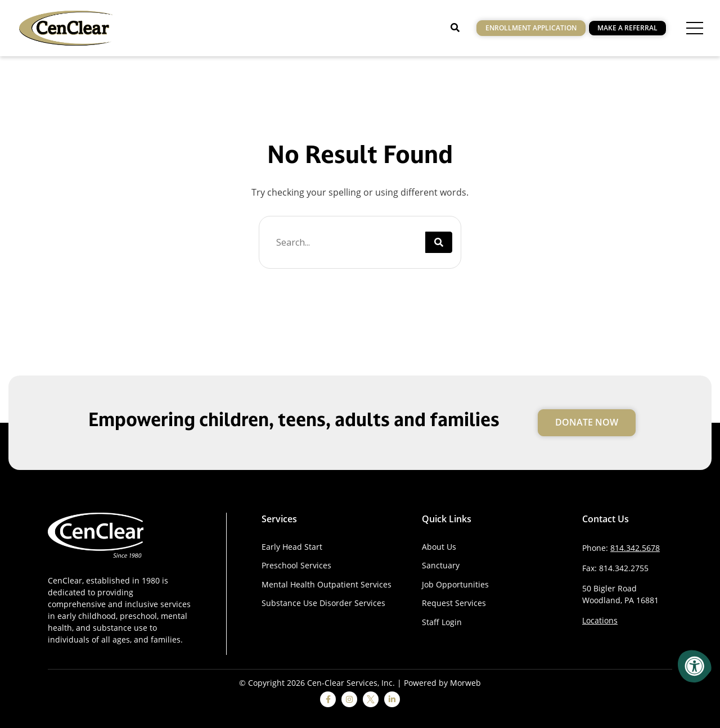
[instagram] (349, 699)
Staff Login (442, 622)
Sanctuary (441, 565)
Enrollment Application (531, 28)
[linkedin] (392, 699)
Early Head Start (292, 547)
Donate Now (587, 422)
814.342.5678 (635, 548)
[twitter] (371, 699)
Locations (600, 620)
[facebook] (328, 699)
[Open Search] (455, 28)
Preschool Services (296, 565)
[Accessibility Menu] (695, 666)
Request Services (454, 603)
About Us (439, 547)
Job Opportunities (455, 584)
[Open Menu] (695, 28)
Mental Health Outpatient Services (327, 584)
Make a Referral (627, 28)
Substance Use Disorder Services (323, 603)
